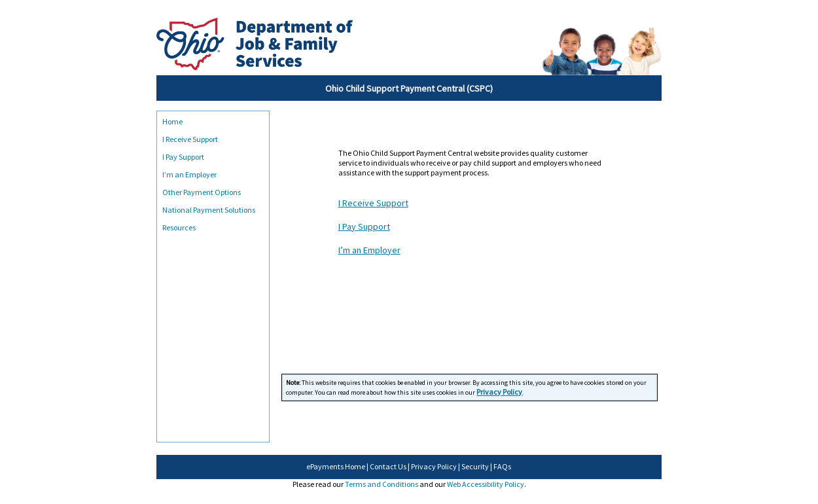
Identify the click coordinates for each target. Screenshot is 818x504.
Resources (179, 227)
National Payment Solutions (209, 210)
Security (475, 466)
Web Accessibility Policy (486, 484)
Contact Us (388, 466)
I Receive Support (190, 139)
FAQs (502, 466)
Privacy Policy (434, 466)
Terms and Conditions (382, 484)
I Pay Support (183, 157)
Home (172, 121)
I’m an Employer (189, 174)
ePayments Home (336, 466)
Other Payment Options (202, 192)
